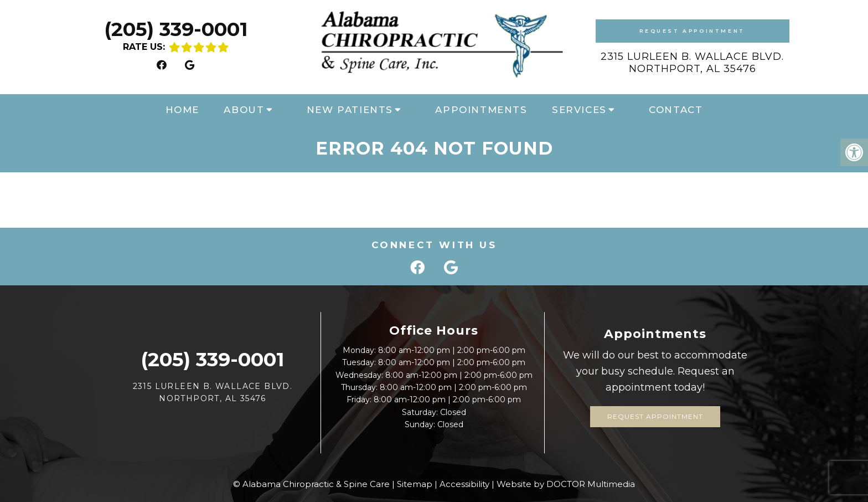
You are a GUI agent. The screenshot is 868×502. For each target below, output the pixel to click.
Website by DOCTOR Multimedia (566, 484)
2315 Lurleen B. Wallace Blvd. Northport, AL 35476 (692, 63)
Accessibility (464, 484)
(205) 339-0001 (176, 29)
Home (182, 110)
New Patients (350, 110)
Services (579, 110)
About (244, 110)
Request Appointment (692, 31)
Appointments (481, 110)
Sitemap (415, 484)
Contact (676, 110)
